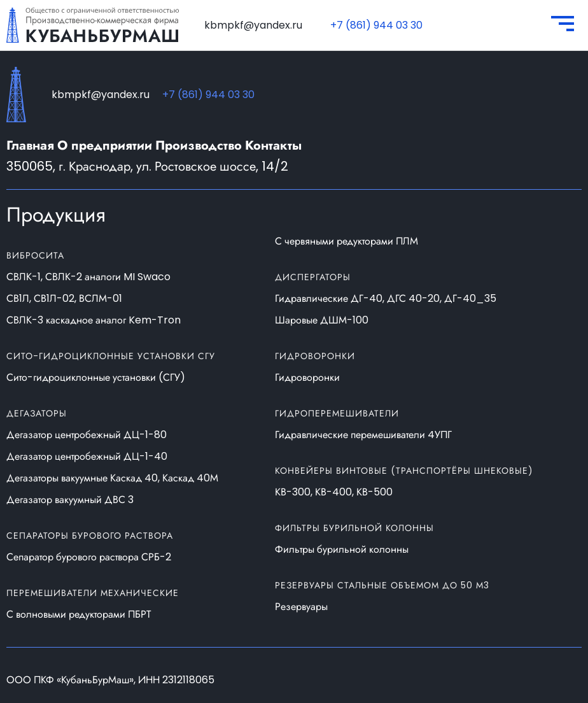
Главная (30, 146)
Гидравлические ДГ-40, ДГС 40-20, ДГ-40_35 (386, 299)
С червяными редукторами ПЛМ (346, 241)
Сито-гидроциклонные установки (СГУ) (96, 378)
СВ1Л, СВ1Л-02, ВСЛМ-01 (64, 299)
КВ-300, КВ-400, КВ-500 (334, 492)
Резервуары (301, 607)
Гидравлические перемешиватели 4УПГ (363, 435)
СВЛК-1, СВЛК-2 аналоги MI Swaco (88, 277)
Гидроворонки (307, 378)
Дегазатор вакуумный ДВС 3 (70, 500)
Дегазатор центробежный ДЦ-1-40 (87, 457)
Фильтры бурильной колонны (342, 550)
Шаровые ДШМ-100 (322, 320)
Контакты (273, 146)
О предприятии (105, 146)
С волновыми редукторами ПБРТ (79, 614)
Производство (199, 146)
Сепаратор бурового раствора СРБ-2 (89, 557)
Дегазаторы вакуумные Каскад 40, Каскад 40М (112, 478)
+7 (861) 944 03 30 (376, 25)
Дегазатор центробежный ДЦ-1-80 (87, 435)
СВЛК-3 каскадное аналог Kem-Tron (94, 320)
